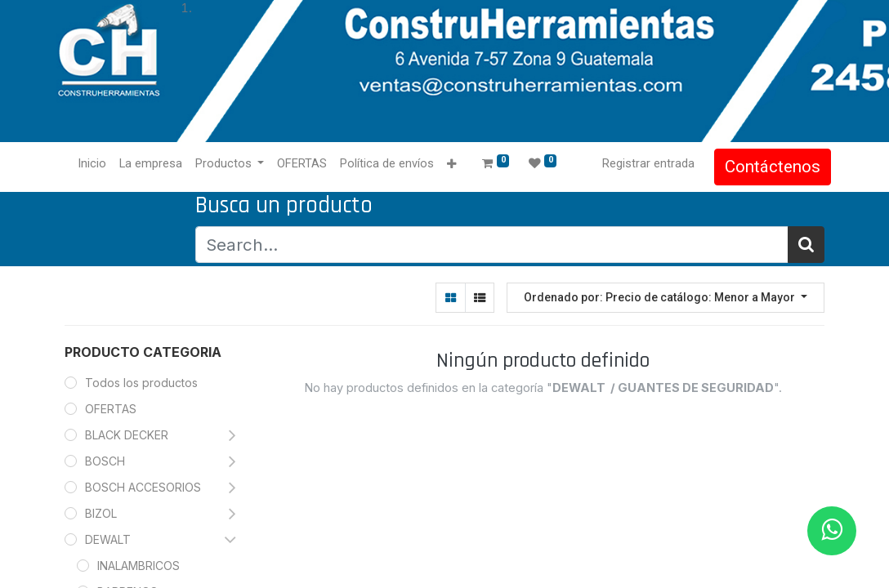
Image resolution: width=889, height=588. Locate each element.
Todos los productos (141, 383)
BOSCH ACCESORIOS (143, 487)
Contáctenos (766, 167)
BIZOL (101, 513)
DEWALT (109, 539)
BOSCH (105, 461)
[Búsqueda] (806, 245)
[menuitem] (98, 164)
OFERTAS (111, 409)
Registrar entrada (642, 163)
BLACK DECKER (127, 435)
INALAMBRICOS (138, 566)
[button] (459, 165)
